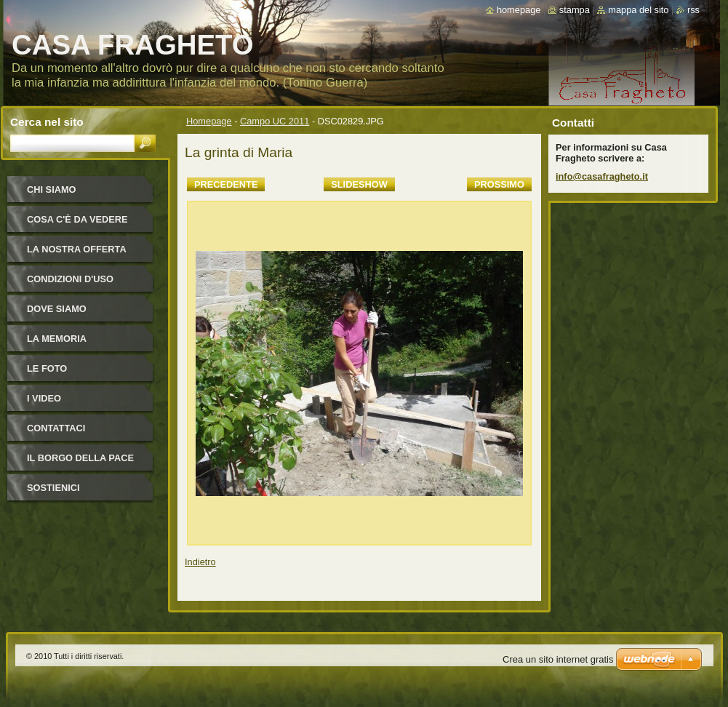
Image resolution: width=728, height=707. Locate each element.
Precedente (226, 184)
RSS (693, 10)
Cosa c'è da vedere (77, 219)
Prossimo (499, 184)
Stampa (575, 10)
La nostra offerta (77, 249)
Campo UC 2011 (275, 121)
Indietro (200, 562)
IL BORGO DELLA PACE (80, 458)
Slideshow (359, 184)
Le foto (47, 368)
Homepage (209, 121)
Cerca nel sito (47, 122)
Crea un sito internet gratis (558, 659)
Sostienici (53, 488)
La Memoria (57, 339)
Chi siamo (52, 189)
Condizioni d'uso (70, 279)
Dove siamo (57, 309)
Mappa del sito (638, 10)
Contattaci (56, 428)
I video (44, 398)
